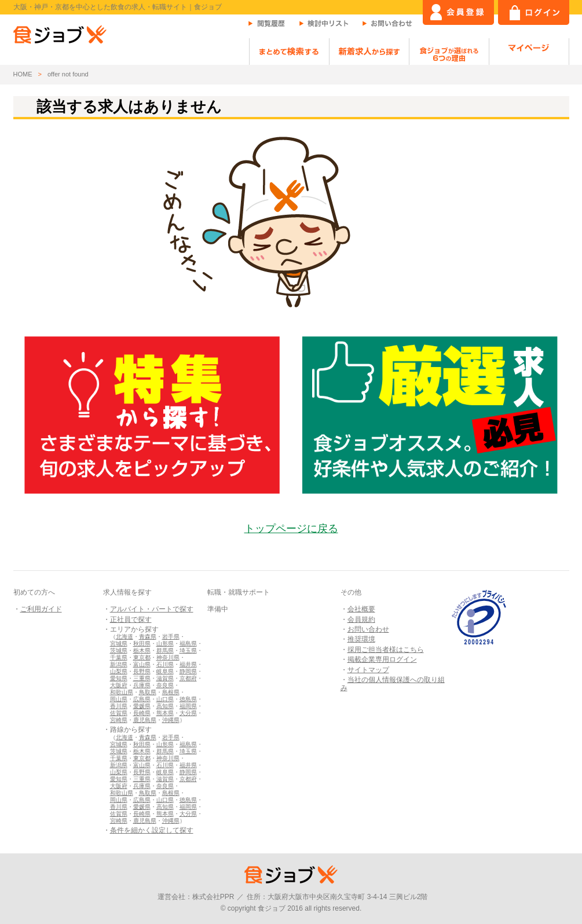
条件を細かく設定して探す (152, 830)
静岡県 (188, 671)
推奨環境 (361, 639)
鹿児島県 (145, 720)
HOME (23, 74)
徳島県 (188, 699)
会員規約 (361, 619)
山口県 (165, 699)
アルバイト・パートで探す (152, 609)
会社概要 (361, 609)
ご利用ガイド (41, 609)
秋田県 (142, 643)
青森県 (148, 637)
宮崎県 (119, 720)
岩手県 (171, 637)
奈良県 (165, 685)
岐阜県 (165, 671)
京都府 (188, 678)
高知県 (165, 706)
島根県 (171, 692)
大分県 (188, 713)
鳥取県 (148, 692)
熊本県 (165, 713)
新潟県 (119, 664)
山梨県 (119, 671)
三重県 (142, 678)
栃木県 (142, 650)
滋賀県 (165, 678)
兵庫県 (142, 685)
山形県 (165, 643)
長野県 (142, 671)
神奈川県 (168, 657)
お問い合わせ (368, 629)
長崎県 (142, 713)
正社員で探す (131, 619)
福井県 (188, 664)
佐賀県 (119, 713)
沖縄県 (171, 720)
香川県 (119, 706)
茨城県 (119, 650)
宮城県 (119, 643)
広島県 (142, 699)
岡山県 (119, 699)
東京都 (142, 657)
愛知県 (119, 678)
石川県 (165, 664)
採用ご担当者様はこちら (386, 650)
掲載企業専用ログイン (382, 659)
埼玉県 (188, 650)
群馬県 (165, 650)
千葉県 (119, 657)
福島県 (188, 643)
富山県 (142, 664)
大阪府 (119, 685)
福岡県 (188, 706)
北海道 (125, 637)
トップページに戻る (291, 529)
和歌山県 (122, 692)
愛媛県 (142, 706)
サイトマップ (368, 670)
